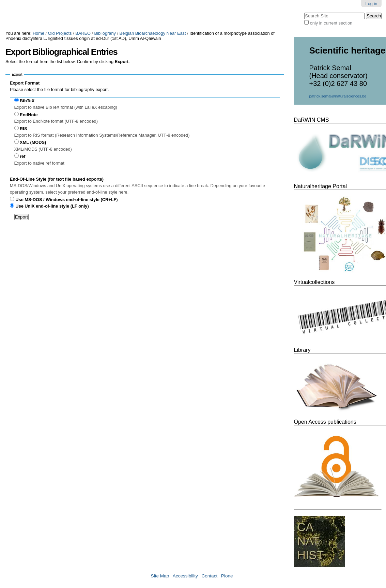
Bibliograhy (105, 33)
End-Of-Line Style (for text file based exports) (57, 179)
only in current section (331, 23)
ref (22, 156)
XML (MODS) (33, 142)
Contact (209, 576)
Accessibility (185, 576)
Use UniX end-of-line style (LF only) (52, 206)
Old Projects (60, 33)
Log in (372, 4)
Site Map (160, 576)
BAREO (83, 33)
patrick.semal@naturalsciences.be (338, 96)
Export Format (25, 83)
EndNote (29, 115)
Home (38, 33)
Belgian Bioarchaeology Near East (153, 33)
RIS (23, 129)
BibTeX (27, 101)
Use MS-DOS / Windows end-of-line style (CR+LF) (66, 200)
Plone (227, 576)
